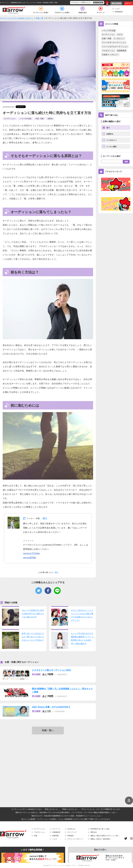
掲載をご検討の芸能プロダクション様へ (105, 836)
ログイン (128, 3)
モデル (120, 34)
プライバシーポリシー (75, 839)
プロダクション (108, 51)
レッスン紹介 (112, 147)
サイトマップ (72, 832)
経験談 (50, 119)
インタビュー (119, 38)
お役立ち (110, 134)
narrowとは (71, 829)
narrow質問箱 (29, 558)
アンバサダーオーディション (114, 42)
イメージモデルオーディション (115, 47)
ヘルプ (117, 9)
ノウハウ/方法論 (109, 30)
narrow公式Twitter (32, 553)
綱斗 (45, 518)
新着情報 (55, 836)
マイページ (56, 829)
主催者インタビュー (110, 55)
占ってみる (98, 3)
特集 (36, 836)
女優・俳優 (107, 38)
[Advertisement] (25, 764)
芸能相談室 (119, 12)
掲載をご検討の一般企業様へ (101, 839)
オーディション (108, 34)
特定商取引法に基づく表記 (100, 829)
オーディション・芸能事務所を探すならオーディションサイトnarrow (21, 3)
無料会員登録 (116, 3)
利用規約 (70, 836)
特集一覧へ (48, 730)
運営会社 (94, 832)
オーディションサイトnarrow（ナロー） (64, 865)
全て (108, 128)
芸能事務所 (122, 51)
